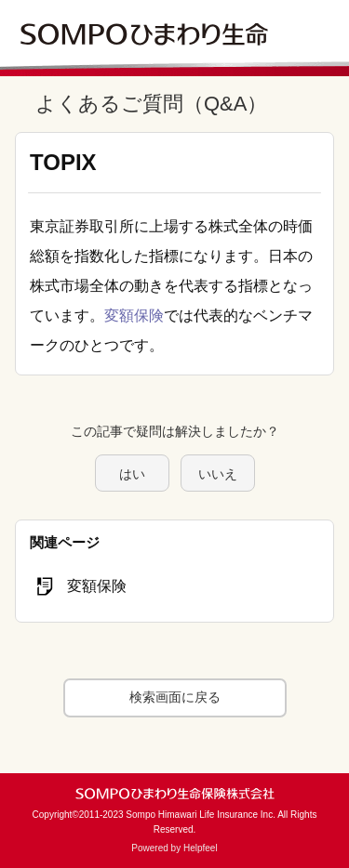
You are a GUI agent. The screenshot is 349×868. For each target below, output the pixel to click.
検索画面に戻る (175, 697)
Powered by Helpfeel (174, 848)
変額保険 (134, 316)
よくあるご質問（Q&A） (151, 104)
